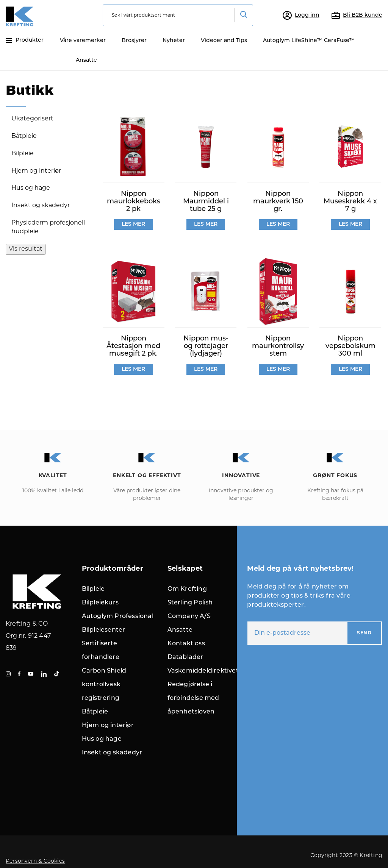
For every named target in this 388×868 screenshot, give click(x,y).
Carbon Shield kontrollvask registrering (104, 685)
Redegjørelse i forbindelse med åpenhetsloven (193, 698)
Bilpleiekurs (100, 603)
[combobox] (178, 15)
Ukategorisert (32, 119)
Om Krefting (187, 589)
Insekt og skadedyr (41, 206)
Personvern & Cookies (35, 861)
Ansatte (86, 60)
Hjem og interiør (36, 171)
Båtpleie (24, 136)
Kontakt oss (186, 644)
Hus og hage (31, 188)
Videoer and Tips (224, 41)
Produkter (25, 40)
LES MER (133, 224)
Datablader (185, 657)
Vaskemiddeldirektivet (203, 671)
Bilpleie (23, 154)
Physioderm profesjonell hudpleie (48, 227)
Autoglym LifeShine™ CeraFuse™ (309, 41)
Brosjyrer (134, 41)
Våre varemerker (83, 41)
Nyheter (174, 41)
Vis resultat (26, 249)
